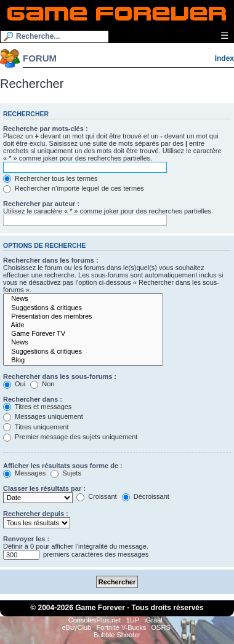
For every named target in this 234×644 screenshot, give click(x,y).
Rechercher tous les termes (50, 178)
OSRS (161, 627)
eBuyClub (76, 627)
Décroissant (146, 496)
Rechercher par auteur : (41, 204)
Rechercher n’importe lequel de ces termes (74, 188)
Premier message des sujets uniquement (70, 437)
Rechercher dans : (33, 399)
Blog (83, 360)
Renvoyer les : (26, 539)
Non (42, 384)
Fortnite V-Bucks (122, 627)
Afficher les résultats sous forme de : (63, 466)
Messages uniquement (43, 416)
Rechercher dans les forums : (51, 260)
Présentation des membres (83, 317)
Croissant (97, 496)
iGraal (153, 620)
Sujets (66, 473)
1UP (133, 620)
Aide (83, 325)
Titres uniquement (36, 427)
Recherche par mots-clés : (46, 129)
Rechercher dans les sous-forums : (60, 376)
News (83, 299)
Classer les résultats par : (44, 488)
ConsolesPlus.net (95, 620)
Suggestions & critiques (83, 308)
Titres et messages (37, 407)
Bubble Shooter (117, 635)
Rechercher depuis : (36, 514)
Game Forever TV (83, 334)
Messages (24, 473)
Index (224, 58)
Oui (14, 384)
